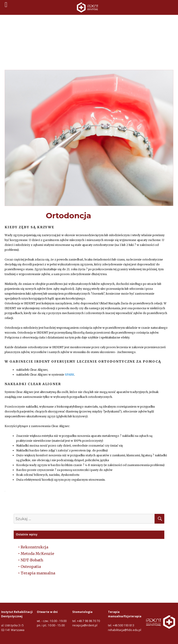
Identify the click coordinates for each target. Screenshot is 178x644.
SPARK (69, 375)
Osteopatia (31, 567)
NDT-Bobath (32, 560)
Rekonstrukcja (34, 547)
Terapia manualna (38, 573)
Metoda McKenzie (37, 554)
